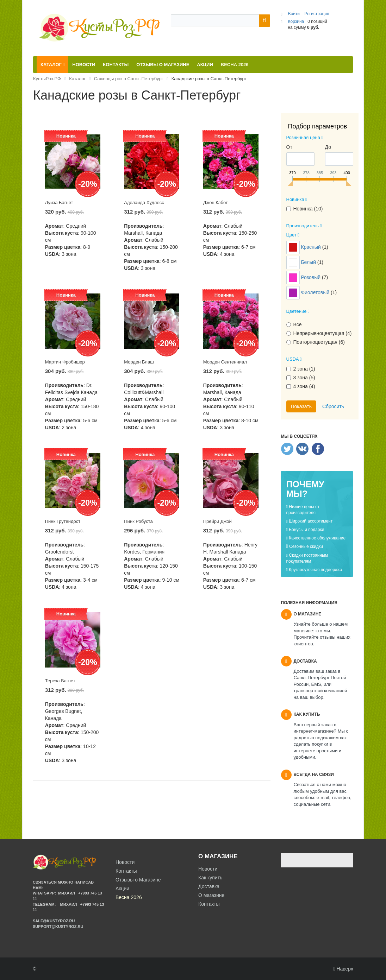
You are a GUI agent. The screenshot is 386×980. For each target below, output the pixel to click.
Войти (294, 14)
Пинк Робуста (138, 521)
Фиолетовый (316, 292)
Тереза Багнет (60, 681)
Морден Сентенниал (225, 362)
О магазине (211, 895)
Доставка (209, 886)
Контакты (209, 904)
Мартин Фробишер (65, 362)
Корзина (296, 21)
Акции (122, 889)
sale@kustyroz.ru (54, 921)
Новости (208, 869)
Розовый (311, 277)
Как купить (210, 878)
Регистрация (317, 14)
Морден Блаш (139, 362)
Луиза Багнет (59, 203)
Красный (311, 247)
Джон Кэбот (216, 203)
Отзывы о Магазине (138, 880)
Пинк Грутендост (63, 521)
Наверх (343, 969)
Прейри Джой (217, 521)
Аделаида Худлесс (144, 203)
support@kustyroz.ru (58, 927)
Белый (309, 262)
